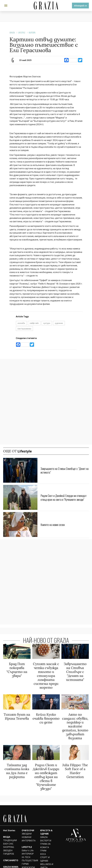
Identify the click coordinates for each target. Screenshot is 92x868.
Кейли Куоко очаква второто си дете (46, 716)
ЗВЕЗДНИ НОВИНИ (27, 830)
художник (59, 323)
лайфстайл (34, 323)
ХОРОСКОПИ (28, 862)
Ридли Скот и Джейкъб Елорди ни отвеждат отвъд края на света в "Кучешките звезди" (60, 497)
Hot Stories (9, 825)
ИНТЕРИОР (28, 849)
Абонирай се (80, 6)
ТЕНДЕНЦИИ (10, 835)
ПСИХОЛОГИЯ (29, 865)
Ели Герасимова (24, 329)
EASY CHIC (8, 838)
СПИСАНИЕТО (11, 855)
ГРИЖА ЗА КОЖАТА (45, 840)
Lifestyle (22, 32)
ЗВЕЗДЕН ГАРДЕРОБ (9, 847)
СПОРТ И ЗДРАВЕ (45, 854)
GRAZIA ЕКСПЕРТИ (46, 834)
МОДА (7, 832)
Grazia (12, 32)
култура (47, 323)
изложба (21, 323)
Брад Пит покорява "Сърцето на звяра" (17, 669)
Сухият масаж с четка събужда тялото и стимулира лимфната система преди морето (46, 675)
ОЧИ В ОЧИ (28, 825)
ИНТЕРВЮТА (29, 835)
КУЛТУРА (32, 32)
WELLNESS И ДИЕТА (47, 861)
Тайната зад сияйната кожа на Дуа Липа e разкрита (17, 767)
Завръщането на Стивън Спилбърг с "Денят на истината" (61, 470)
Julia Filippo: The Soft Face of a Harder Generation (75, 767)
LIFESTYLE (27, 842)
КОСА (43, 849)
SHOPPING (9, 842)
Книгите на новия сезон (54, 524)
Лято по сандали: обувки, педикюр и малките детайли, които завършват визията (75, 724)
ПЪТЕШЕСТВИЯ (30, 855)
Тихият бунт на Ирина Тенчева (17, 715)
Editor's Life (28, 845)
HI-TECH (26, 852)
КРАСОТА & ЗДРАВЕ (46, 827)
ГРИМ (43, 845)
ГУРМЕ (25, 859)
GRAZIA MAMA (11, 862)
